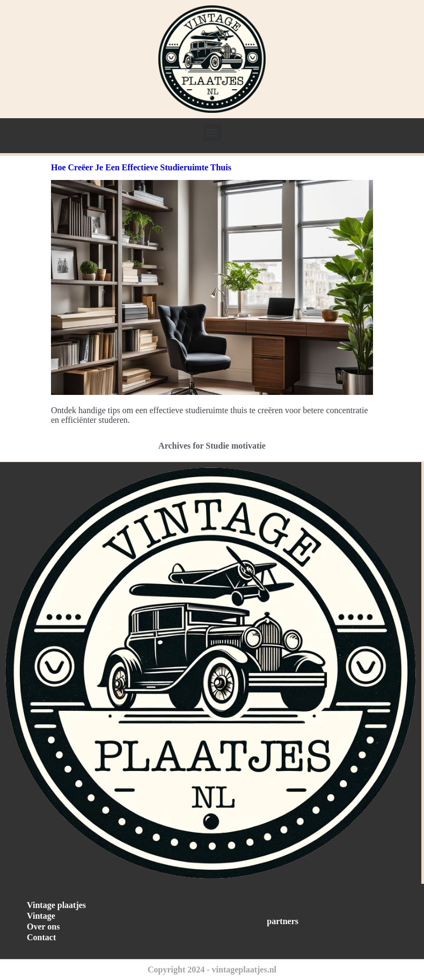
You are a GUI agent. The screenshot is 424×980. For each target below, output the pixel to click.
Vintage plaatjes (56, 905)
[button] (212, 132)
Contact (41, 937)
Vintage (41, 916)
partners (283, 921)
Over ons (43, 927)
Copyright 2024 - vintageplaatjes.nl (212, 970)
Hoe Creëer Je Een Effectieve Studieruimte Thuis (141, 167)
